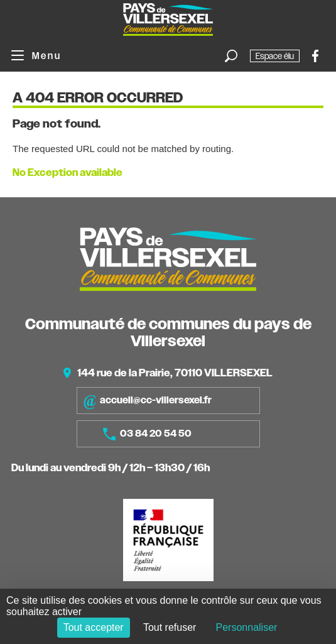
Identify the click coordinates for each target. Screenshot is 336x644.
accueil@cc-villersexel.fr (147, 401)
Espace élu (275, 56)
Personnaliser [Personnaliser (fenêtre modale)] (247, 627)
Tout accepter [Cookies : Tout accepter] (94, 627)
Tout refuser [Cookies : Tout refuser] (170, 627)
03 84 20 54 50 (147, 434)
